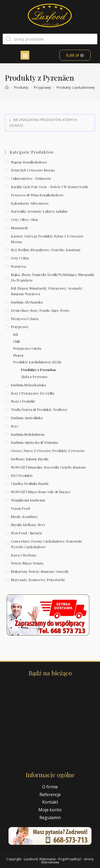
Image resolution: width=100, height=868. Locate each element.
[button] (25, 55)
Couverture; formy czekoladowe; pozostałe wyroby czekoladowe (47, 544)
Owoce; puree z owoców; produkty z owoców (48, 451)
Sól (15, 334)
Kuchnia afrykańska (27, 302)
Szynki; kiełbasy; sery (28, 525)
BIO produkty (22, 475)
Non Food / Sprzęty (27, 533)
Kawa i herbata (23, 555)
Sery (15, 426)
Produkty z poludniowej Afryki (37, 362)
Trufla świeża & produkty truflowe (39, 409)
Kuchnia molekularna (28, 434)
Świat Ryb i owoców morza (33, 170)
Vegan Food (20, 508)
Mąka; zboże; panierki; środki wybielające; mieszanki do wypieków (53, 277)
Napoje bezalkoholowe (29, 162)
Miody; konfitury (25, 517)
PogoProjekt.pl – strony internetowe (67, 861)
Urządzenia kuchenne (28, 500)
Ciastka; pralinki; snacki (30, 483)
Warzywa (18, 266)
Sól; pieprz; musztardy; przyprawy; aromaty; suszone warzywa (47, 291)
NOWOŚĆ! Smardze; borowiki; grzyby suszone (49, 467)
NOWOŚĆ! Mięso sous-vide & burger (41, 492)
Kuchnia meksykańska (28, 385)
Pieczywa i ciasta (25, 319)
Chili (16, 341)
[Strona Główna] (7, 87)
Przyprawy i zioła (27, 348)
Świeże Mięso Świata (27, 563)
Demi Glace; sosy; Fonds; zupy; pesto (40, 310)
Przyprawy (20, 327)
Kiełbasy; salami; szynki (30, 459)
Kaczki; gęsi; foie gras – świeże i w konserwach (49, 187)
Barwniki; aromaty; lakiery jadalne (39, 211)
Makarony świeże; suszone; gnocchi (40, 571)
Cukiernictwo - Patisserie (31, 178)
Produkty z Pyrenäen (38, 370)
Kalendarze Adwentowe (30, 203)
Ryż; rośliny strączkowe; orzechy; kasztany (46, 250)
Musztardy (20, 228)
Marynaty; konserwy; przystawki (38, 580)
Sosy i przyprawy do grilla (33, 393)
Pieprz (18, 355)
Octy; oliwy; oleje (25, 219)
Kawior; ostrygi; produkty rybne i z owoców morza (47, 239)
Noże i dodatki (23, 401)
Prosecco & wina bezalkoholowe (37, 195)
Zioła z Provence (34, 377)
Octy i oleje (20, 258)
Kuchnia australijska (27, 418)
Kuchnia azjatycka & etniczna (35, 442)
